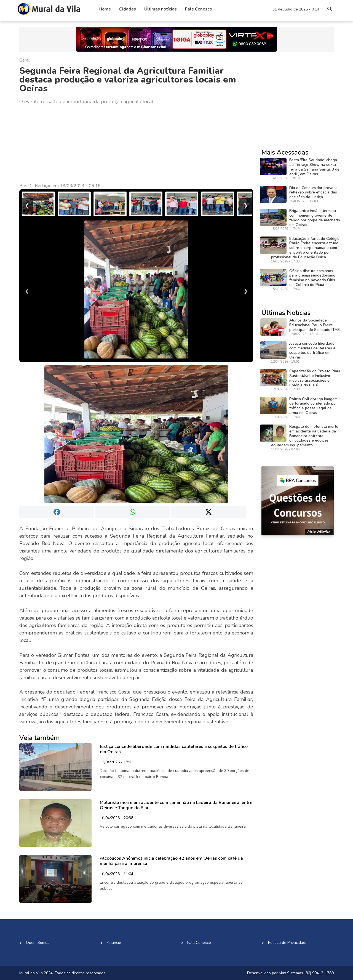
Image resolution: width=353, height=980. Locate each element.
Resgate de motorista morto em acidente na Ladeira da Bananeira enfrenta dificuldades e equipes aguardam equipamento (305, 436)
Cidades (128, 9)
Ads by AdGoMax (319, 532)
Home (105, 9)
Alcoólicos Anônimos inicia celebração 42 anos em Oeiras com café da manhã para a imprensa (171, 861)
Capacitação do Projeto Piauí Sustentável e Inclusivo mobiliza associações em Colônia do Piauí (315, 378)
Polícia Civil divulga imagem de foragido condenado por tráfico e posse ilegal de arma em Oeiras (313, 406)
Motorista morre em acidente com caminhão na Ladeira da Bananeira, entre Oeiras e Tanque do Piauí (176, 805)
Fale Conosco (199, 9)
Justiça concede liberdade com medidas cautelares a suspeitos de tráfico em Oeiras (174, 749)
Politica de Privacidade (288, 943)
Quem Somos (38, 943)
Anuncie (114, 943)
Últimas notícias (161, 9)
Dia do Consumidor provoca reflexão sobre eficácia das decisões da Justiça (313, 192)
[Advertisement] (136, 144)
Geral (24, 60)
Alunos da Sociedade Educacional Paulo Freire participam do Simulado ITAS (315, 325)
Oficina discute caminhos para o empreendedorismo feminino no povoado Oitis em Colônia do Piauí (312, 278)
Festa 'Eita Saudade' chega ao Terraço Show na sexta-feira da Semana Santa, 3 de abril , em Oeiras (314, 167)
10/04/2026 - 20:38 (117, 818)
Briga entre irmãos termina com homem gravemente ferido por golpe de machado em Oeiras (315, 218)
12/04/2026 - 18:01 (117, 763)
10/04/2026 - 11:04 (117, 874)
